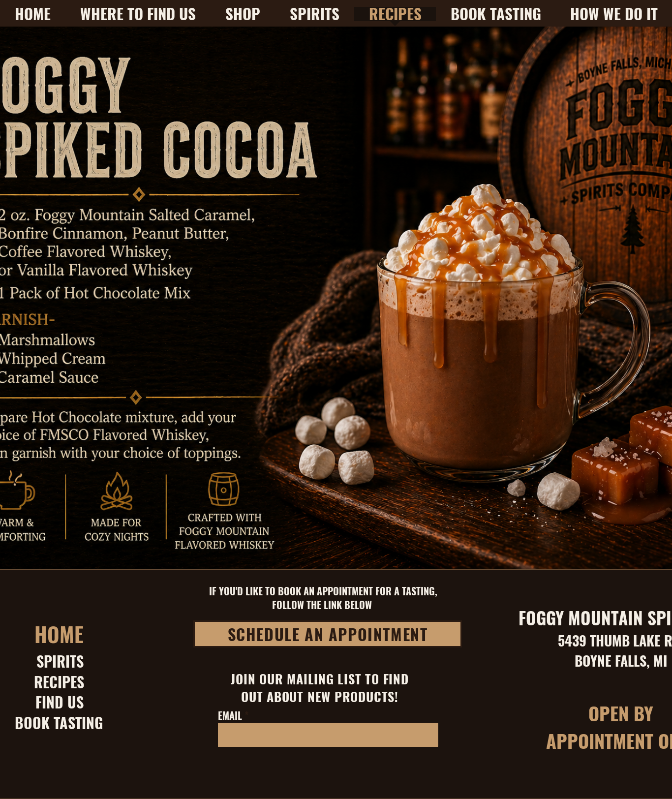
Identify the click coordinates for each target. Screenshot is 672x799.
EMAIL (230, 715)
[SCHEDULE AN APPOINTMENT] (328, 634)
